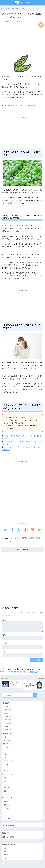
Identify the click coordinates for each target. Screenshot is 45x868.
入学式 (6, 764)
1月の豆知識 (7, 706)
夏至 (5, 778)
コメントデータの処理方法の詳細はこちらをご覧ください (19, 672)
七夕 (5, 784)
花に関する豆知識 (8, 825)
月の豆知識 (6, 703)
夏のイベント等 (8, 774)
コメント (6, 620)
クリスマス (7, 740)
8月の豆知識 (7, 726)
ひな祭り (6, 747)
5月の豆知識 (7, 716)
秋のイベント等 (8, 798)
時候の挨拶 (6, 833)
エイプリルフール (9, 760)
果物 (5, 851)
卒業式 (6, 757)
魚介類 (6, 855)
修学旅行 (6, 805)
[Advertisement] (22, 41)
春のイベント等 (8, 744)
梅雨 (5, 781)
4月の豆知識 (7, 713)
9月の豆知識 (7, 729)
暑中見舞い (7, 787)
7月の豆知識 (7, 723)
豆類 (23, 538)
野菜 (5, 848)
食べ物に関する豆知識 (33, 538)
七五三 (6, 811)
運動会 (6, 801)
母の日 (6, 770)
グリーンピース (16, 538)
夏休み (6, 791)
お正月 (6, 737)
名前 (4, 635)
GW (5, 767)
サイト (5, 651)
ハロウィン (7, 818)
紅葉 (5, 815)
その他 (6, 858)
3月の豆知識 (7, 710)
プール (6, 794)
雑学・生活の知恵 (8, 837)
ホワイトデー (8, 750)
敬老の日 (6, 808)
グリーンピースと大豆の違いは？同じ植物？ (20, 106)
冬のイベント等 (8, 733)
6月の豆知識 (7, 719)
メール (5, 643)
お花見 (6, 754)
